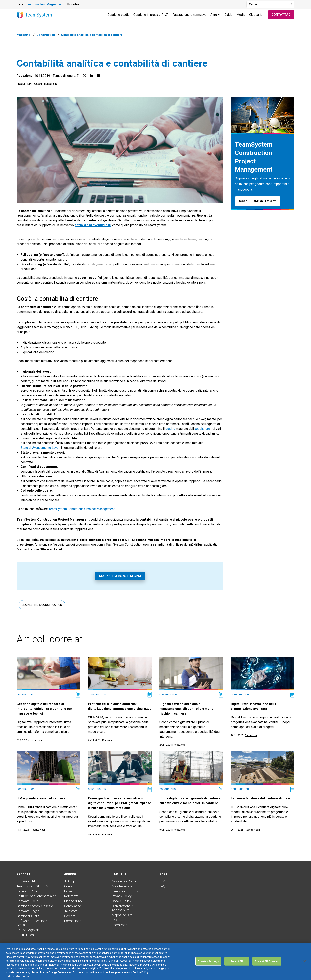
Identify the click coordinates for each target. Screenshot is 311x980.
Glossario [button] (256, 15)
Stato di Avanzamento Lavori (40, 448)
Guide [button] (228, 15)
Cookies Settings (208, 972)
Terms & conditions (125, 891)
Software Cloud (27, 901)
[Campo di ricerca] (267, 4)
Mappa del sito (122, 915)
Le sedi (69, 891)
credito (170, 429)
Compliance (73, 906)
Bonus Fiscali (26, 935)
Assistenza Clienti (124, 881)
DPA (162, 881)
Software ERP (26, 881)
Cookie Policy (121, 901)
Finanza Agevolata (30, 930)
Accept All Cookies (267, 972)
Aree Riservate (122, 886)
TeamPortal (120, 925)
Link (115, 920)
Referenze (71, 896)
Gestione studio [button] (119, 15)
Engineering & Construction (37, 84)
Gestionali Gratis (28, 916)
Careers (70, 916)
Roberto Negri (38, 830)
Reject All (237, 972)
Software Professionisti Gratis (33, 923)
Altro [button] (215, 15)
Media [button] (241, 15)
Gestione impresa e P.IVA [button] (151, 15)
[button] (71, 4)
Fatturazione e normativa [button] (189, 15)
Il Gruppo (71, 881)
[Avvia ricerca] (291, 4)
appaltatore (202, 429)
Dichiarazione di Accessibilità (123, 908)
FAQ (162, 886)
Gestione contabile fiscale (35, 906)
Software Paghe (28, 911)
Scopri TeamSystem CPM (120, 576)
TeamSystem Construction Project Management (82, 509)
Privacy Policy (122, 896)
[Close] (305, 972)
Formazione (73, 921)
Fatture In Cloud (28, 891)
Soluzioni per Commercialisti (36, 896)
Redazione (25, 76)
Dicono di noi (73, 901)
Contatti (70, 886)
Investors (71, 911)
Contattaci (281, 15)
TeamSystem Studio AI (33, 886)
